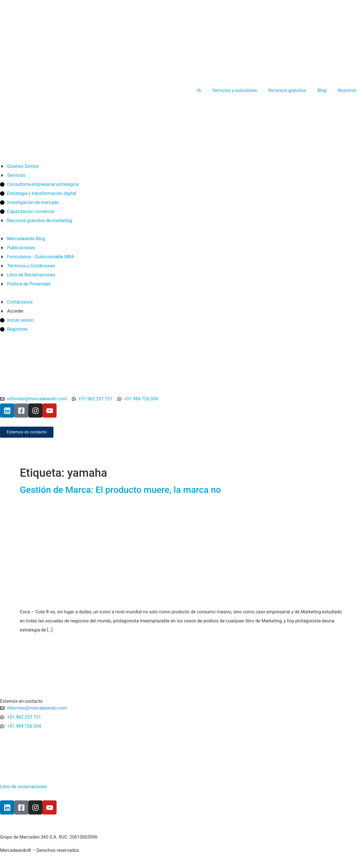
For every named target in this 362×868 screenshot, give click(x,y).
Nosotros (347, 90)
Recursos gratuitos (287, 90)
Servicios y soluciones (235, 90)
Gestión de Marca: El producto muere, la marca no (120, 490)
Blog (322, 90)
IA (199, 90)
